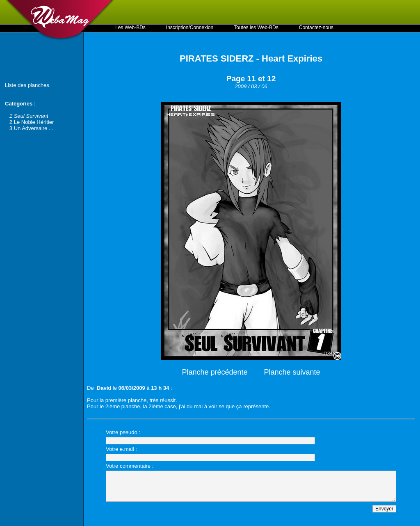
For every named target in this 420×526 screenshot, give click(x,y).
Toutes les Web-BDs (256, 27)
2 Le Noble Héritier (32, 122)
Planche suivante (292, 372)
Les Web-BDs (130, 27)
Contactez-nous (316, 27)
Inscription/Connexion (190, 27)
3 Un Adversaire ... (31, 128)
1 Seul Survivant (29, 116)
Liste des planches (27, 85)
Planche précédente (215, 372)
